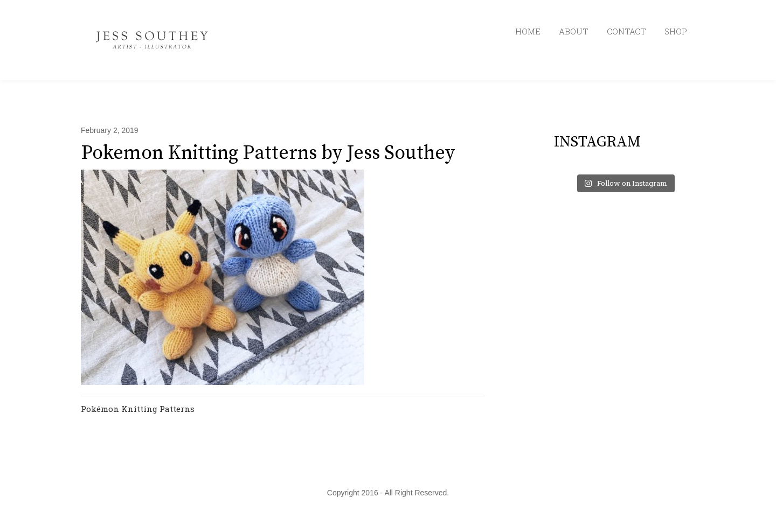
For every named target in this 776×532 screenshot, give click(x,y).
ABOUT (574, 31)
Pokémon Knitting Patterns (138, 409)
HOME (528, 31)
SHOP (676, 31)
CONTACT (626, 31)
